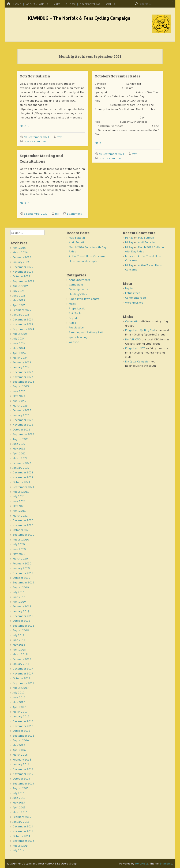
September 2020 (23, 535)
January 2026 (21, 262)
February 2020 (22, 563)
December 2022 (23, 420)
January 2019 (21, 611)
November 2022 (23, 424)
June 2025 (19, 295)
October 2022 (21, 429)
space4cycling (90, 4)
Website (74, 342)
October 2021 (21, 482)
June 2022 (19, 444)
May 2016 (19, 745)
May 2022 (19, 448)
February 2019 (22, 606)
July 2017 (19, 692)
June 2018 (19, 640)
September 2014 (23, 841)
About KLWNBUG (37, 4)
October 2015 (21, 779)
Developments (78, 289)
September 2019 (23, 582)
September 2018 (23, 626)
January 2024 (21, 367)
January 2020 (21, 568)
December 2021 (23, 472)
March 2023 (20, 405)
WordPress (142, 863)
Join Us (110, 4)
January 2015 (21, 822)
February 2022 (22, 463)
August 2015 (21, 788)
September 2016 (23, 736)
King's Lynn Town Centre (84, 299)
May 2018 (19, 645)
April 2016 (19, 750)
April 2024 (19, 353)
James (129, 256)
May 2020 (19, 554)
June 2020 (19, 549)
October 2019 (21, 578)
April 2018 (19, 649)
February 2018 (22, 659)
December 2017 (23, 668)
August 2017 (21, 688)
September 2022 (23, 434)
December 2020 (23, 520)
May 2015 (19, 802)
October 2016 (21, 731)
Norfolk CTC (133, 339)
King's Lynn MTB (135, 348)
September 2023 (23, 382)
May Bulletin (77, 238)
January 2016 (21, 764)
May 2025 (19, 300)
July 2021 (19, 496)
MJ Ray (129, 238)
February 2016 (22, 759)
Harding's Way (78, 294)
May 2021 (19, 506)
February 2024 (22, 362)
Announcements (79, 280)
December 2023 (23, 372)
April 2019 (19, 602)
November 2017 (23, 673)
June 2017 (19, 697)
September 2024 (23, 329)
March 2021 (20, 516)
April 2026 (19, 248)
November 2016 (23, 726)
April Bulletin (77, 242)
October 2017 (21, 678)
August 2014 (21, 846)
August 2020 (21, 539)
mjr (57, 214)
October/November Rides (118, 76)
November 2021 (23, 477)
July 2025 (19, 291)
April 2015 (19, 807)
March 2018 (20, 654)
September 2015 (23, 783)
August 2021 (21, 492)
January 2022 (21, 468)
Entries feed (133, 293)
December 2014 (23, 826)
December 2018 (23, 616)
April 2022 (19, 453)
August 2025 (21, 286)
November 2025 (23, 272)
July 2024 (19, 338)
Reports (74, 318)
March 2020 (20, 558)
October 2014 (21, 836)
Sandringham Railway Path (86, 332)
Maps (57, 4)
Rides (72, 323)
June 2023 (19, 391)
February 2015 (22, 817)
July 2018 (19, 635)
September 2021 (23, 487)
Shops (70, 4)
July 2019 (19, 592)
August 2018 (21, 630)
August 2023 (21, 386)
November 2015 (23, 774)
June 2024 (19, 343)
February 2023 (22, 410)
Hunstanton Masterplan (84, 261)
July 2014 (19, 850)
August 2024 (21, 334)
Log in (129, 288)
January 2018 (21, 664)
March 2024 (20, 358)
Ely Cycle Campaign (138, 361)
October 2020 (21, 530)
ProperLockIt (77, 308)
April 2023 (19, 401)
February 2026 (22, 257)
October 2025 (21, 276)
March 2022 (20, 458)
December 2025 (23, 267)
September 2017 (23, 683)
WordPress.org (134, 303)
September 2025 (23, 281)
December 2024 (23, 319)
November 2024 (23, 324)
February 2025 (22, 310)
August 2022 (21, 439)
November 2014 (23, 831)
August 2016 (21, 740)
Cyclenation (133, 321)
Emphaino (166, 863)
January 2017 (21, 716)
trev (59, 137)
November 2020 (23, 525)
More (25, 126)
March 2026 (20, 252)
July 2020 (19, 544)
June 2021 (19, 501)
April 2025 (19, 305)
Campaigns (76, 284)
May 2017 (19, 702)
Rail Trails (75, 313)
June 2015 (19, 798)
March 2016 (20, 755)
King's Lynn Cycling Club (140, 330)
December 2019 (23, 573)
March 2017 (20, 712)
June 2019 (19, 597)
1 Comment (74, 214)
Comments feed (135, 298)
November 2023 (23, 377)
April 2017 (19, 707)
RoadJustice (76, 327)
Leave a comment (35, 141)
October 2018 (21, 621)
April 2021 (19, 511)
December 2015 (23, 769)
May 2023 (19, 396)
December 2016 (23, 721)
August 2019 (21, 587)
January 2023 (21, 415)
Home (17, 4)
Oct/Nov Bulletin (35, 76)
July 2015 (19, 793)
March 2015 (20, 812)
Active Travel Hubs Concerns (87, 256)
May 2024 (19, 348)
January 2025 (21, 314)
